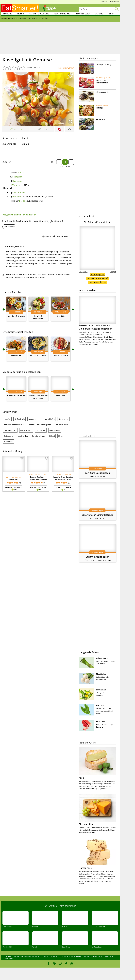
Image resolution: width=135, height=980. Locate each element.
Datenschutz (55, 957)
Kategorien (9, 959)
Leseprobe (83, 272)
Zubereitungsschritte (13, 246)
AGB (38, 957)
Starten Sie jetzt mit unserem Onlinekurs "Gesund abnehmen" (97, 313)
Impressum (44, 957)
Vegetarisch (33, 419)
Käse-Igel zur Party (103, 64)
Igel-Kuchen (101, 120)
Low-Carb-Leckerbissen (97, 473)
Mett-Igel (99, 108)
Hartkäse (17, 197)
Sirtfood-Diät (20, 419)
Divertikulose (63, 419)
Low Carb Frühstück (16, 316)
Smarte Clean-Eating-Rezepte (97, 515)
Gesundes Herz (10, 430)
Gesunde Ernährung (39, 14)
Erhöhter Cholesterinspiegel (40, 425)
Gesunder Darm (61, 425)
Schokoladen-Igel (103, 92)
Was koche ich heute (16, 396)
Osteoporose (9, 436)
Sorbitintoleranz (39, 436)
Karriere (16, 957)
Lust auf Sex (41, 430)
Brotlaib (23, 201)
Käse (81, 778)
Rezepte (21, 14)
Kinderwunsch (26, 430)
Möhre (21, 172)
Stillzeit (52, 436)
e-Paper (113, 272)
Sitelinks (24, 957)
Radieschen (18, 181)
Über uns (8, 957)
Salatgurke (17, 177)
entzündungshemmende (14, 425)
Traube (35, 221)
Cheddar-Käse (86, 824)
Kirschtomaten (19, 192)
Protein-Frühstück (61, 356)
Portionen (65, 166)
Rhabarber (101, 721)
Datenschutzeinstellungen (71, 957)
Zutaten (7, 162)
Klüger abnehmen (63, 14)
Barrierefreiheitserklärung (93, 957)
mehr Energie (55, 430)
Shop (112, 14)
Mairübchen (101, 674)
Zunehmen (8, 442)
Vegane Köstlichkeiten (97, 557)
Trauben (16, 185)
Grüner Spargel (103, 658)
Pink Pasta (14, 480)
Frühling (8, 14)
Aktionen (100, 14)
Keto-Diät (60, 316)
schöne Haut (23, 436)
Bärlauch (100, 706)
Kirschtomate (22, 221)
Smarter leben (83, 14)
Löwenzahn (101, 690)
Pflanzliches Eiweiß (38, 356)
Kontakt (32, 957)
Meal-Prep (61, 396)
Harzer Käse (85, 868)
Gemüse (7, 419)
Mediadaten (109, 957)
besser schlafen (48, 419)
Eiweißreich (16, 356)
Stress (61, 436)
